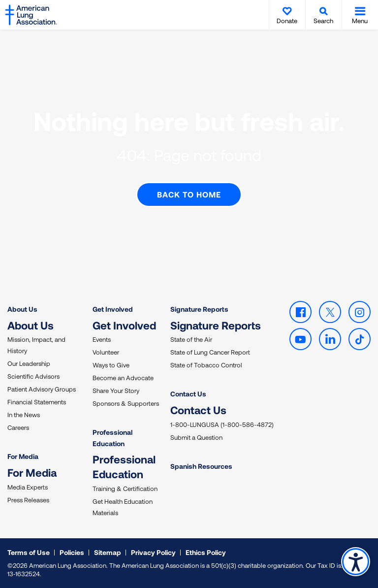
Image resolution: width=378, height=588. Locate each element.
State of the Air (191, 339)
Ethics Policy (206, 552)
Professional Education (112, 438)
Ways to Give (111, 365)
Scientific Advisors (33, 376)
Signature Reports (199, 309)
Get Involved (113, 309)
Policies (72, 552)
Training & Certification (125, 489)
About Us (22, 309)
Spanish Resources (201, 466)
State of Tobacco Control (206, 365)
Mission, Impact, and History (36, 345)
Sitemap (108, 552)
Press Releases (28, 500)
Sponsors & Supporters (126, 403)
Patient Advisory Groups (42, 389)
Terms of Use (29, 552)
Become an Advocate (123, 378)
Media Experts (28, 487)
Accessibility (356, 562)
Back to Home (189, 194)
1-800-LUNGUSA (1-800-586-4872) (222, 425)
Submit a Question (196, 437)
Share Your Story (116, 391)
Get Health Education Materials (123, 507)
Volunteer (106, 352)
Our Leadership (29, 363)
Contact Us (188, 394)
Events (102, 339)
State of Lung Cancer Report (210, 352)
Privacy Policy (153, 552)
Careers (18, 427)
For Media (23, 456)
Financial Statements (37, 402)
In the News (24, 415)
